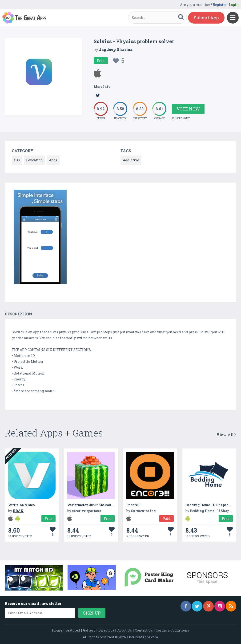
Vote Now (188, 109)
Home (57, 630)
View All (226, 435)
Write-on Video (21, 505)
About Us (125, 630)
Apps (53, 160)
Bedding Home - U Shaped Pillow (213, 505)
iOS (17, 160)
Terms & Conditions (172, 630)
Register (220, 5)
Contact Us (144, 630)
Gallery (89, 630)
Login (234, 5)
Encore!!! (133, 505)
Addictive (131, 160)
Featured (73, 630)
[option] (40, 238)
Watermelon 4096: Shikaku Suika (96, 505)
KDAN (18, 511)
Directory (106, 630)
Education (34, 160)
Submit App (206, 18)
